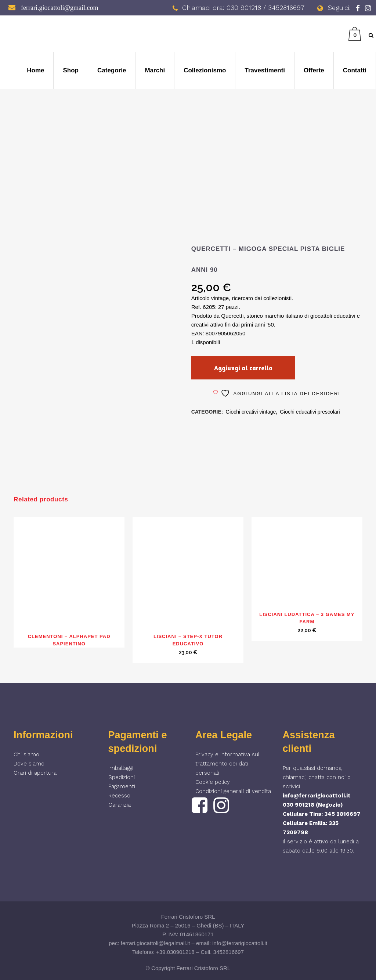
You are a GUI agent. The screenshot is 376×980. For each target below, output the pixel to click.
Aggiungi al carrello (243, 368)
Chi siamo (26, 754)
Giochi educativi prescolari (310, 412)
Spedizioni (122, 777)
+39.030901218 (175, 952)
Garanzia (120, 805)
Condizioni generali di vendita (233, 791)
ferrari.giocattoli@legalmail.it (156, 943)
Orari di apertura (35, 773)
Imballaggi (121, 768)
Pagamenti (122, 786)
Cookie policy (213, 782)
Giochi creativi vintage (251, 412)
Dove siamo (29, 764)
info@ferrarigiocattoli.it (317, 796)
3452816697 (229, 952)
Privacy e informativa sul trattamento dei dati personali (227, 764)
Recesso (119, 796)
